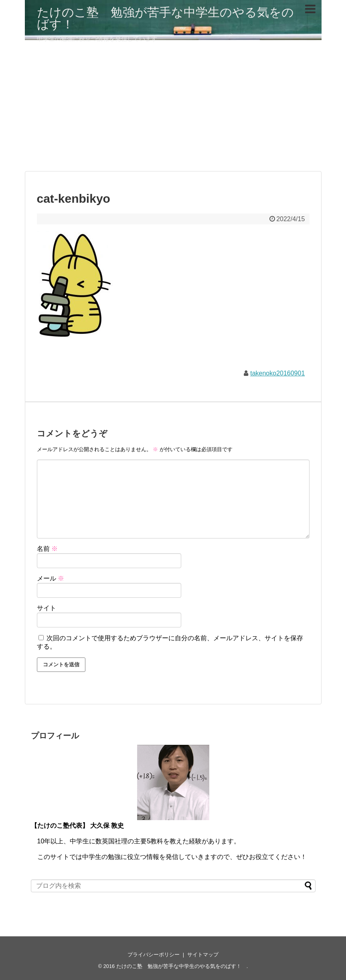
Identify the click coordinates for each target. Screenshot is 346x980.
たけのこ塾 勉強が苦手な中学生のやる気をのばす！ (165, 18)
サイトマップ (203, 955)
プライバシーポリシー (154, 955)
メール (51, 578)
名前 (47, 549)
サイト (47, 608)
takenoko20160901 (277, 373)
